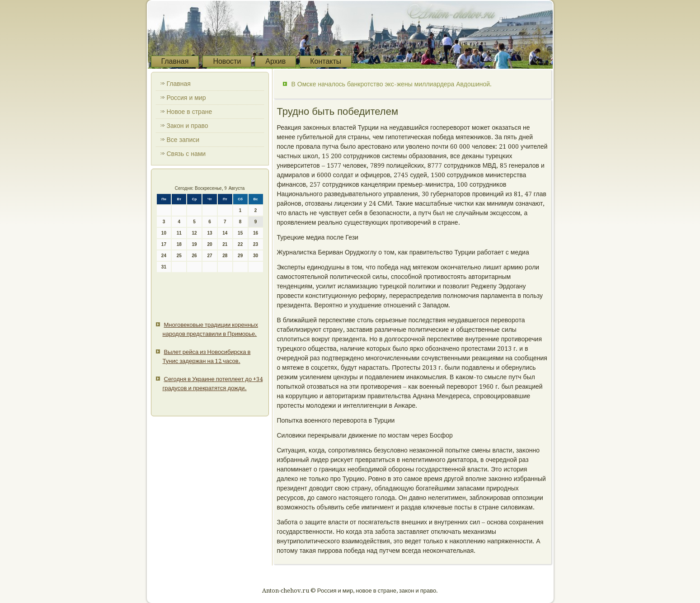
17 (164, 244)
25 (179, 256)
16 (256, 233)
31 (164, 267)
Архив (275, 61)
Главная (175, 61)
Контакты (326, 61)
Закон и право (188, 126)
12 (195, 233)
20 (209, 244)
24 (164, 256)
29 (240, 256)
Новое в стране (190, 112)
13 (209, 233)
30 (256, 256)
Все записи (183, 140)
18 (179, 244)
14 (225, 233)
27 (209, 256)
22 (240, 244)
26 (195, 256)
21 (225, 244)
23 (256, 244)
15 (240, 233)
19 (195, 244)
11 (179, 233)
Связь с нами (186, 154)
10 (164, 233)
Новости (227, 61)
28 (225, 256)
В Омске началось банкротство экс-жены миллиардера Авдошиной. (392, 84)
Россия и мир (186, 98)
